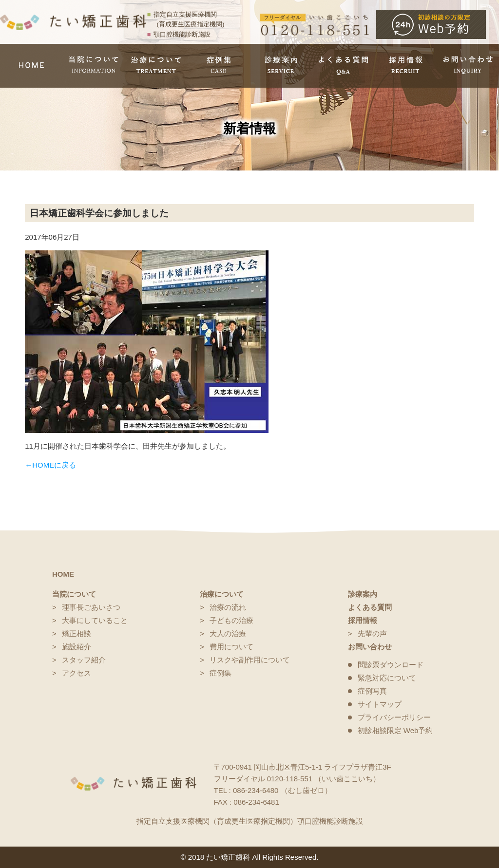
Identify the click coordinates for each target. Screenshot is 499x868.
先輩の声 (372, 633)
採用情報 (363, 620)
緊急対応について (387, 678)
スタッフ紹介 (84, 660)
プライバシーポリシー (394, 717)
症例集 (221, 673)
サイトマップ (380, 704)
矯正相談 (77, 633)
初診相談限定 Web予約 (395, 730)
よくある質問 (370, 607)
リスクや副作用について (250, 660)
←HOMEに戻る (50, 465)
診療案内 (363, 594)
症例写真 (372, 691)
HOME (63, 574)
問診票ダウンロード (391, 665)
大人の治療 (228, 633)
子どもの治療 (231, 620)
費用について (231, 647)
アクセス (77, 673)
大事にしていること (95, 620)
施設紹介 (77, 647)
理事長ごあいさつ (91, 607)
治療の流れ (228, 607)
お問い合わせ (370, 647)
